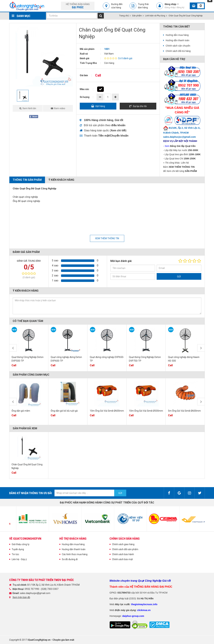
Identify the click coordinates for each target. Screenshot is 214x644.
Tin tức (15, 554)
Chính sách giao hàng (123, 544)
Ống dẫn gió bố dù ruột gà (64, 411)
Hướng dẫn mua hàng (177, 35)
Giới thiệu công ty (21, 544)
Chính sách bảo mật (122, 559)
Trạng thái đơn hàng (143, 6)
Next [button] (201, 348)
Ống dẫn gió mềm (21, 411)
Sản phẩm (137, 16)
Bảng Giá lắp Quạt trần (183, 146)
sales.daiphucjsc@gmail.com (35, 593)
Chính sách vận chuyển (178, 46)
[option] (43, 57)
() (118, 130)
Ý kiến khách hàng (61, 180)
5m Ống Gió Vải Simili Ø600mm (184, 411)
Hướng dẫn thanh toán (177, 40)
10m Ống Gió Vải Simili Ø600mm (107, 411)
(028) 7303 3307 (50, 589)
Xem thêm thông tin (107, 238)
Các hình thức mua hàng (75, 554)
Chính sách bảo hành (123, 554)
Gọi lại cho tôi (140, 106)
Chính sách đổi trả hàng (178, 51)
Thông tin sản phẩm (27, 180)
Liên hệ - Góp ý (19, 559)
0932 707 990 (32, 589)
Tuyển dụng (18, 549)
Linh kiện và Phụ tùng (155, 16)
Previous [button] (13, 348)
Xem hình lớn (29, 108)
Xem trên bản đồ (21, 597)
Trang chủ (124, 16)
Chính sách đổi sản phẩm (125, 549)
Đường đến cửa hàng (117, 6)
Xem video (60, 108)
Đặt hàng (100, 106)
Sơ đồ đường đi (70, 559)
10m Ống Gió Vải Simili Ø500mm (146, 411)
